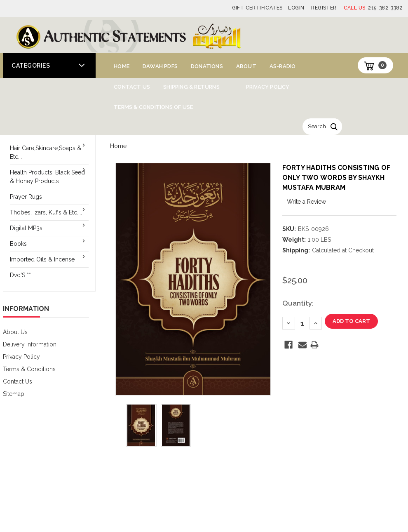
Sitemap (14, 394)
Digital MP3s (26, 228)
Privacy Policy (268, 87)
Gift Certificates (257, 8)
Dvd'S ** (20, 275)
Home (122, 66)
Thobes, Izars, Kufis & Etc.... (46, 212)
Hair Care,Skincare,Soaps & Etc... (46, 152)
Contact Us (132, 87)
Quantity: (298, 303)
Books (18, 244)
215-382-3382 (373, 8)
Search (317, 126)
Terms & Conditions (29, 369)
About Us (15, 332)
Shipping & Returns (191, 87)
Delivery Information (30, 344)
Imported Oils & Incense (42, 259)
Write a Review (306, 202)
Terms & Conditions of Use (153, 107)
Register (324, 8)
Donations (207, 66)
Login (296, 8)
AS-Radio (283, 66)
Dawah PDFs (160, 66)
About (246, 66)
